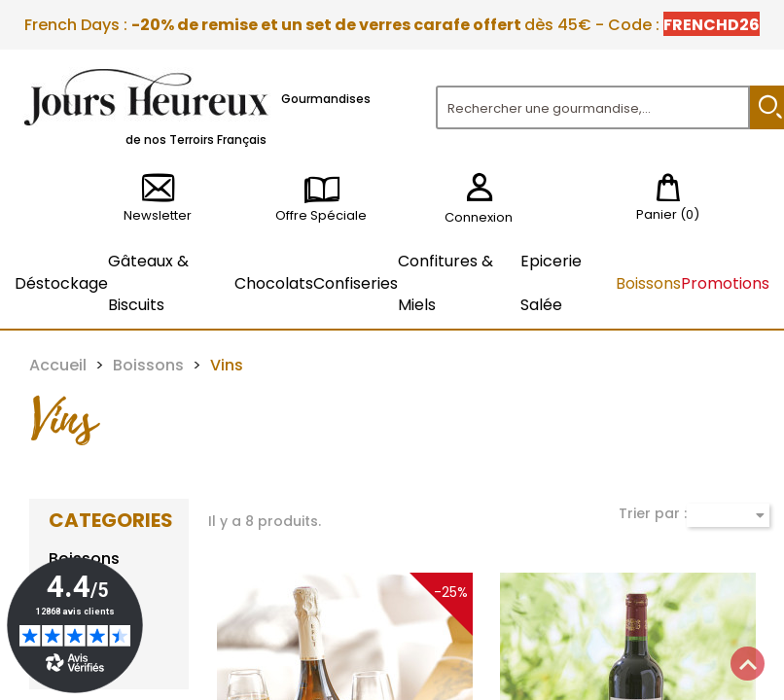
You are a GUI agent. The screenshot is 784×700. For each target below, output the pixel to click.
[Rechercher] (593, 107)
